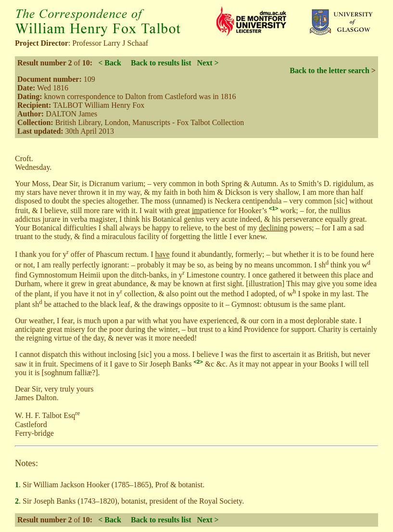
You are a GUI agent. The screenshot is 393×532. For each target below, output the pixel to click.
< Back (110, 63)
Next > (208, 63)
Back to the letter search (330, 70)
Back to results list (161, 63)
